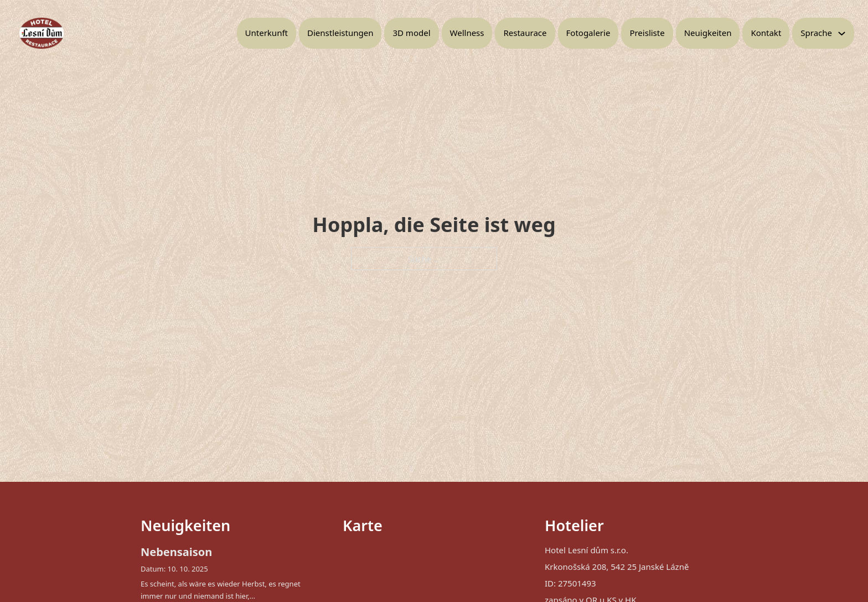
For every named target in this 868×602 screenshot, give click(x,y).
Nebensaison (176, 552)
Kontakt (766, 33)
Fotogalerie (588, 33)
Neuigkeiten (708, 33)
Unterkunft (267, 33)
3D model (411, 33)
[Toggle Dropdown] (842, 34)
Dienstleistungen (340, 33)
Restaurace (525, 33)
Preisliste (647, 33)
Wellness (467, 33)
